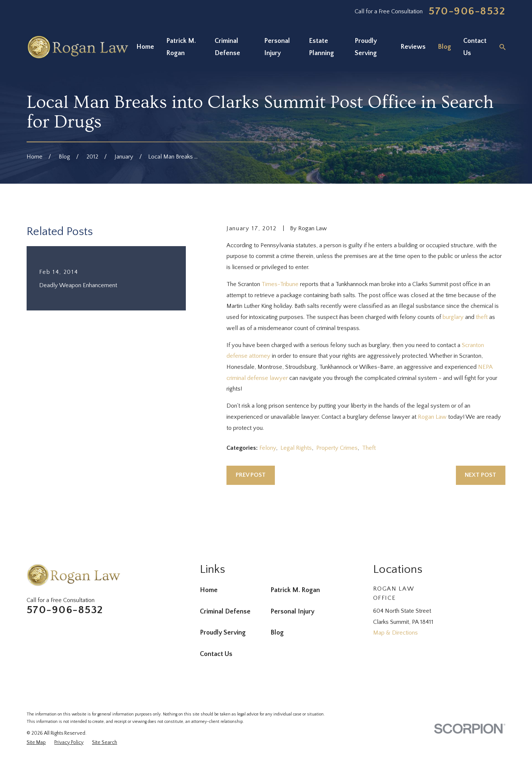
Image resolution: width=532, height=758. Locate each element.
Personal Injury (292, 612)
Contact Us (216, 654)
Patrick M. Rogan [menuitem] (181, 47)
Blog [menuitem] (444, 47)
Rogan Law (432, 417)
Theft (369, 448)
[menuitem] (36, 743)
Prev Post (251, 475)
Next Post (480, 475)
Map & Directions (395, 633)
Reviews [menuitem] (413, 47)
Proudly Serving (223, 633)
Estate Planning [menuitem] (321, 47)
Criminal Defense (225, 612)
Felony (268, 448)
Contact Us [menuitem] (475, 47)
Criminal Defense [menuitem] (227, 47)
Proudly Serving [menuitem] (366, 47)
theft (482, 317)
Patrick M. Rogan (295, 590)
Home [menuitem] (145, 47)
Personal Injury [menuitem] (277, 47)
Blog (277, 633)
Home (209, 590)
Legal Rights (296, 448)
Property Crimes (337, 448)
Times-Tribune (280, 284)
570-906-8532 (467, 11)
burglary (453, 317)
